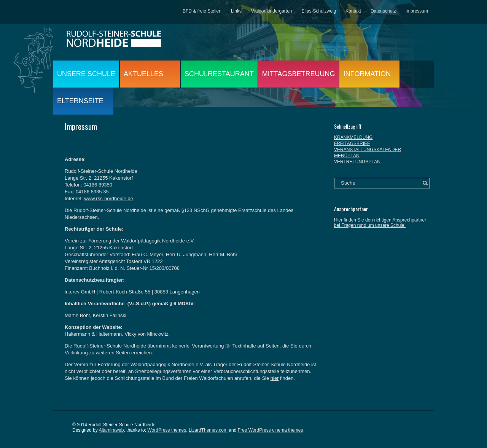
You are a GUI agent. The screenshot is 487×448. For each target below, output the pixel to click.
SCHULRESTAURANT (219, 74)
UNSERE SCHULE (86, 74)
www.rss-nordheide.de (109, 198)
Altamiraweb (111, 430)
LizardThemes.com (208, 430)
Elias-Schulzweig (319, 11)
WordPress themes (167, 430)
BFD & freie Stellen (202, 11)
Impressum (417, 11)
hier (275, 378)
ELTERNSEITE (80, 101)
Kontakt (353, 11)
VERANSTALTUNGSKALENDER (368, 150)
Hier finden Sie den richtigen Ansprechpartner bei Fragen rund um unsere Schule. (380, 223)
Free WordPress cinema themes (271, 430)
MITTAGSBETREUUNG (299, 74)
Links (236, 11)
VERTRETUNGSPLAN (357, 162)
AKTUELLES (143, 74)
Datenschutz (383, 11)
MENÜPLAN (347, 156)
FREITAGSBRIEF (352, 143)
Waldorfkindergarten (272, 11)
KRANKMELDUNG (353, 137)
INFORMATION (367, 74)
